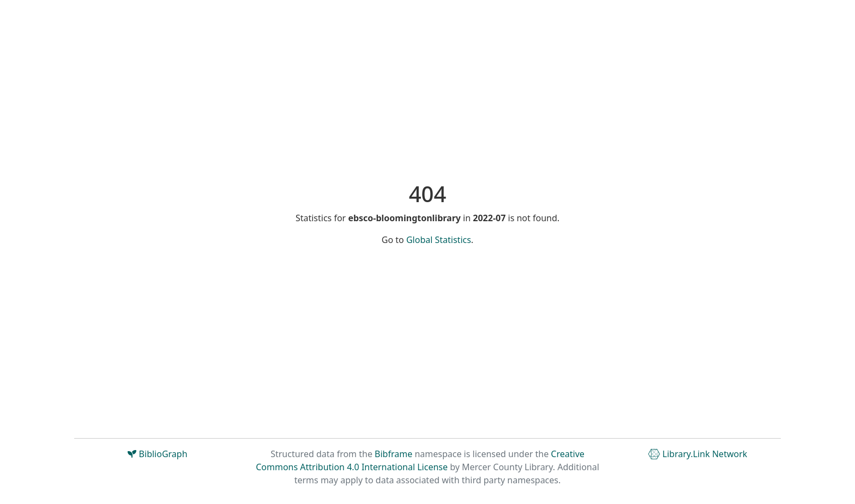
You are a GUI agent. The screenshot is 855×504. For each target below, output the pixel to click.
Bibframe (393, 454)
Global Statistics (439, 240)
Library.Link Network (698, 454)
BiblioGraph (157, 454)
